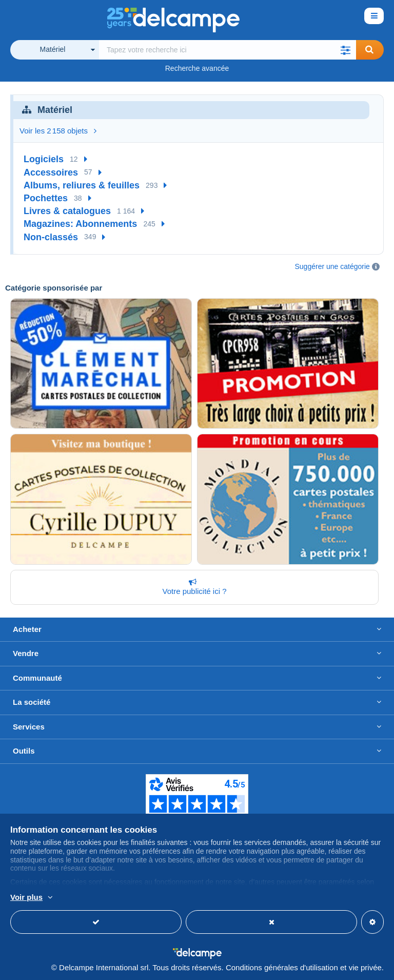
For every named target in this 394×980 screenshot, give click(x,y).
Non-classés (51, 237)
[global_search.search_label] (228, 50)
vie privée (365, 967)
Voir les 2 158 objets (58, 131)
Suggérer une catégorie (332, 266)
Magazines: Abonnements (80, 224)
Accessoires (51, 172)
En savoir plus (90, 898)
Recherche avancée (197, 68)
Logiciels (44, 159)
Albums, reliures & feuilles (82, 185)
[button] (346, 50)
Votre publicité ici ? (192, 587)
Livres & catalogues (67, 211)
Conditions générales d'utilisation (282, 967)
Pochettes (46, 198)
